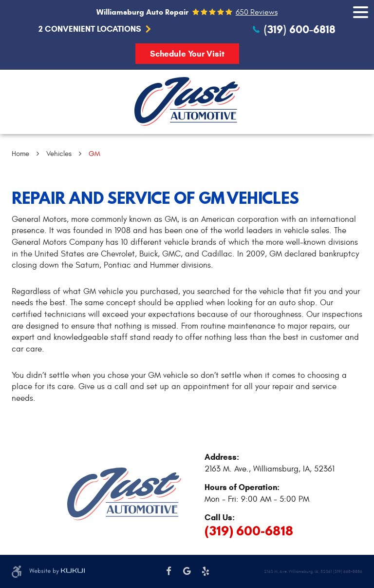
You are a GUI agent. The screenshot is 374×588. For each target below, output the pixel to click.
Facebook (169, 571)
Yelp (206, 571)
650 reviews (257, 12)
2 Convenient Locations (90, 29)
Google (187, 571)
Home (20, 154)
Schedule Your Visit (187, 54)
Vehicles (59, 154)
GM (94, 154)
